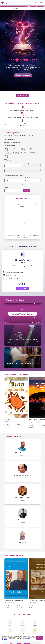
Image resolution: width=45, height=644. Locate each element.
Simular (27, 190)
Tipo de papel (26, 163)
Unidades (7, 188)
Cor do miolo (26, 168)
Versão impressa (9, 178)
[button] (21, 293)
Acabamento (8, 168)
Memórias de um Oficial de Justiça (14, 601)
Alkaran (7, 419)
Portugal (30, 6)
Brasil (25, 6)
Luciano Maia (7, 421)
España (36, 6)
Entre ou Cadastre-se (37, 3)
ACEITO (39, 638)
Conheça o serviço (22, 288)
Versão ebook (26, 178)
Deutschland (42, 6)
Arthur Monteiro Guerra (10, 603)
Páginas (6, 163)
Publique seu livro (23, 96)
